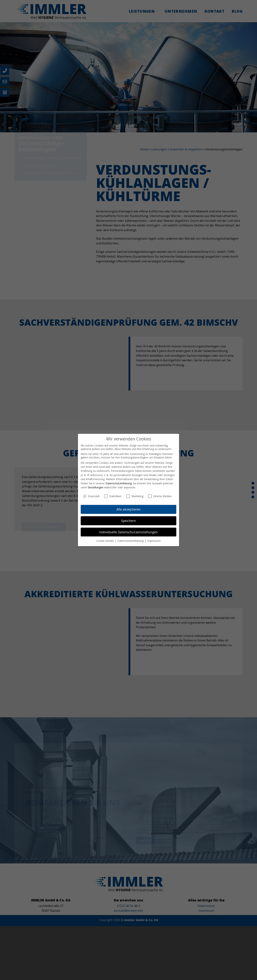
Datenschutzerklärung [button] (131, 541)
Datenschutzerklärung (119, 483)
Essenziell (91, 496)
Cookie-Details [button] (105, 541)
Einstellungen (96, 487)
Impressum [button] (154, 541)
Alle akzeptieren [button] (128, 509)
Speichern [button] (128, 521)
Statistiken (113, 496)
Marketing (135, 496)
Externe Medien (160, 496)
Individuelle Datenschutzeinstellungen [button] (128, 532)
